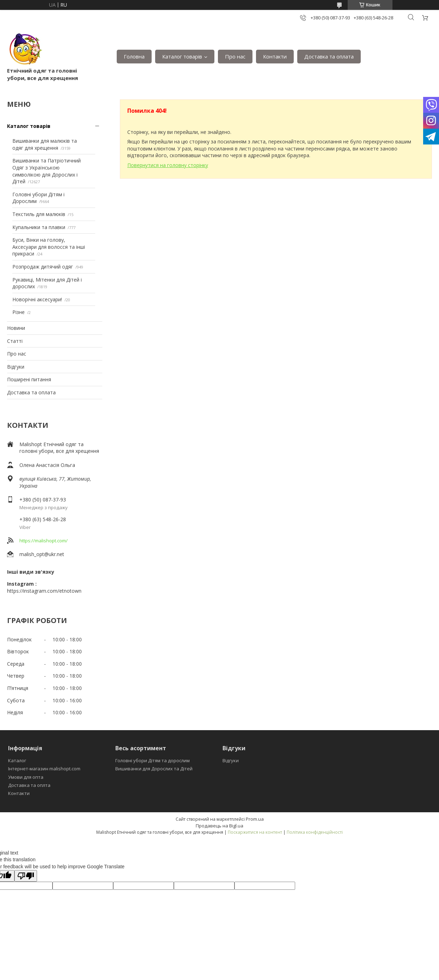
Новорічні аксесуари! (37, 299)
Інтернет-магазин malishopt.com (44, 769)
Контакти (275, 56)
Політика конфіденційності (315, 832)
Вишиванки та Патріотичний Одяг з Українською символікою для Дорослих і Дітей (47, 171)
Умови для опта (26, 777)
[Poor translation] (26, 876)
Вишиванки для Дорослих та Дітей (154, 769)
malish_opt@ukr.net (42, 554)
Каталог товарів (182, 56)
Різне (19, 312)
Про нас (235, 56)
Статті (15, 341)
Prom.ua (255, 819)
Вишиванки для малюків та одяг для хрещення (45, 144)
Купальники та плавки (39, 227)
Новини (16, 328)
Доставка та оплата (329, 56)
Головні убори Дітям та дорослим (153, 760)
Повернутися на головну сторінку (168, 165)
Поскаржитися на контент (255, 832)
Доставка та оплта (29, 785)
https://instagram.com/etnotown (44, 591)
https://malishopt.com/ (44, 541)
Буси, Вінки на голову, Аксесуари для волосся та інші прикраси (49, 247)
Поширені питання (29, 379)
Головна (134, 56)
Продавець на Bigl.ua (219, 826)
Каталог (17, 760)
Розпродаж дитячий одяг (43, 267)
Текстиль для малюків (39, 214)
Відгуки (16, 367)
